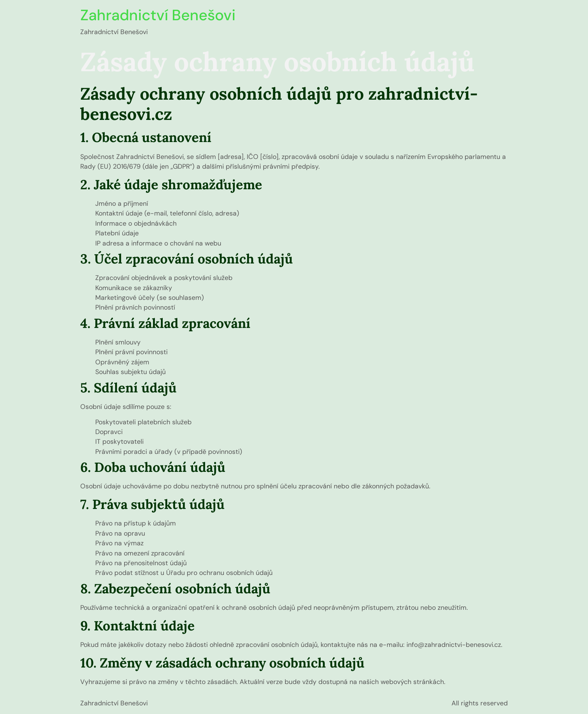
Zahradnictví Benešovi (158, 15)
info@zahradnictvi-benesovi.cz (454, 645)
